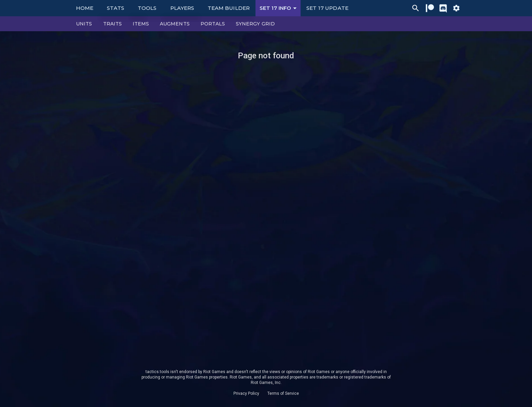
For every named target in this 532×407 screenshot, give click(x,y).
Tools (147, 8)
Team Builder (229, 8)
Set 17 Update (327, 8)
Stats (116, 8)
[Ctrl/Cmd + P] (416, 8)
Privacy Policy (246, 393)
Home (85, 8)
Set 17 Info (279, 8)
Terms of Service (283, 393)
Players (182, 8)
